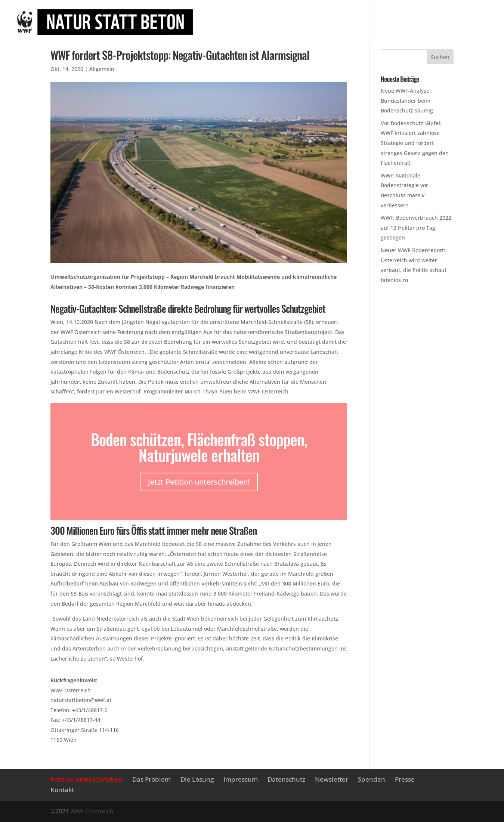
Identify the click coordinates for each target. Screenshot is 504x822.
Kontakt (62, 790)
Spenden (372, 779)
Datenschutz (286, 779)
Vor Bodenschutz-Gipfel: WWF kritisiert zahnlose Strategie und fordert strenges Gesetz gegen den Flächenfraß (415, 143)
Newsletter (440, 15)
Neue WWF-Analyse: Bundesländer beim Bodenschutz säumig (407, 101)
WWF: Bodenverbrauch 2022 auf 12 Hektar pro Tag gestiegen (416, 228)
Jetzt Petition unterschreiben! (199, 482)
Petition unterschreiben (260, 15)
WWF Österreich (92, 811)
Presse (229, 31)
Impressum (241, 779)
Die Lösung (390, 15)
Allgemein (102, 69)
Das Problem (337, 15)
